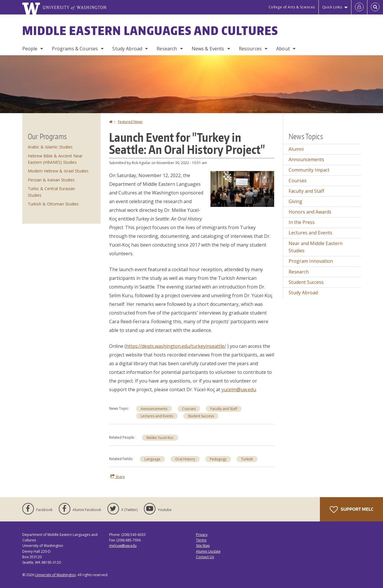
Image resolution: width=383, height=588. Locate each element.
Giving (295, 201)
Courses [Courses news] (189, 409)
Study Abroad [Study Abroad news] (303, 293)
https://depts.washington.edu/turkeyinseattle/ (176, 346)
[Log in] (359, 7)
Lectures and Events (310, 233)
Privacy (202, 535)
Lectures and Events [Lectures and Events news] (157, 416)
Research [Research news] (299, 272)
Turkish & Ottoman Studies (53, 204)
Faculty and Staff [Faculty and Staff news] (224, 409)
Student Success (306, 282)
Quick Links (332, 7)
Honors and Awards (310, 212)
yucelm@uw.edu (239, 389)
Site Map (203, 546)
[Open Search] (375, 7)
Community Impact (309, 170)
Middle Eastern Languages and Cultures (150, 31)
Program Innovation (311, 261)
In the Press (302, 222)
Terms (201, 540)
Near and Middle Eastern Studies (316, 247)
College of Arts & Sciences (292, 7)
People (30, 49)
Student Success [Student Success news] (201, 416)
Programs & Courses (75, 49)
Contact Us (205, 557)
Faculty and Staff (306, 191)
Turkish (247, 459)
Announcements (154, 409)
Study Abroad (127, 49)
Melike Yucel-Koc (160, 438)
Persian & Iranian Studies (51, 180)
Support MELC (351, 510)
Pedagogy (218, 459)
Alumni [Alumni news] (296, 149)
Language (152, 459)
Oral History (185, 459)
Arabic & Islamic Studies (50, 147)
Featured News (130, 122)
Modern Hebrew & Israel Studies (58, 171)
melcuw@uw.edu (123, 546)
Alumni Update (208, 551)
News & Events (208, 49)
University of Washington (55, 575)
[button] (242, 188)
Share (118, 477)
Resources (250, 49)
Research (167, 49)
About (283, 49)
